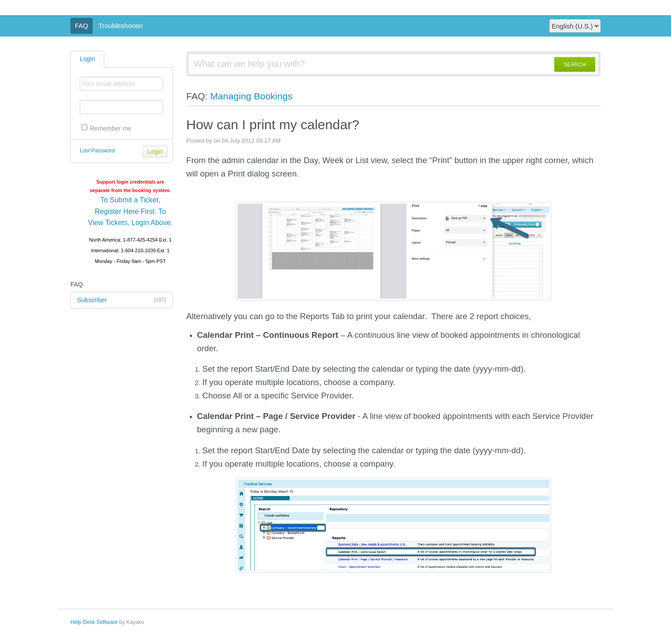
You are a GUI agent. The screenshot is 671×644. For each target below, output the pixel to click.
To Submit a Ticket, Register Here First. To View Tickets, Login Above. (131, 211)
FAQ (82, 26)
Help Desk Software (94, 622)
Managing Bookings (251, 96)
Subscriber (122, 300)
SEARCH (575, 65)
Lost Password (97, 151)
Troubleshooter (121, 26)
